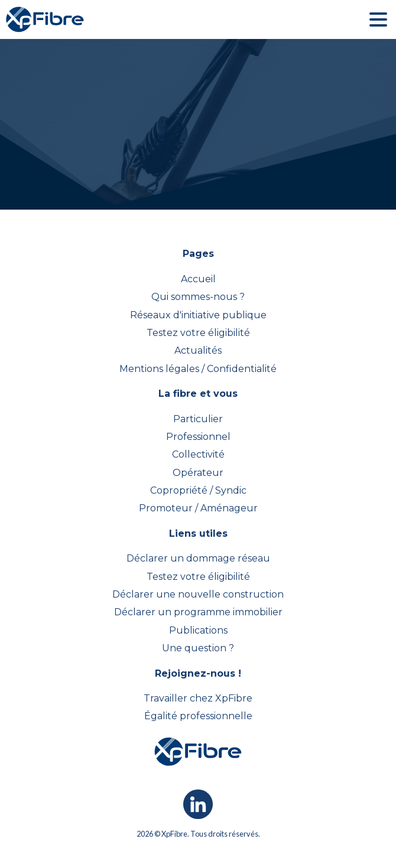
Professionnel (198, 437)
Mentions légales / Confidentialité (198, 369)
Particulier (198, 419)
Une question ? (198, 648)
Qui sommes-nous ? (198, 297)
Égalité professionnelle (198, 716)
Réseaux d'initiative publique (198, 315)
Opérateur (198, 473)
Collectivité (198, 454)
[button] (378, 19)
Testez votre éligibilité (198, 333)
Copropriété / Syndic (198, 490)
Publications (198, 630)
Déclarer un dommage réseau (198, 558)
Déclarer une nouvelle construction (198, 594)
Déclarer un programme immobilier (198, 612)
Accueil (198, 279)
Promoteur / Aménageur (198, 508)
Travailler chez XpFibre (198, 698)
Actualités (198, 350)
